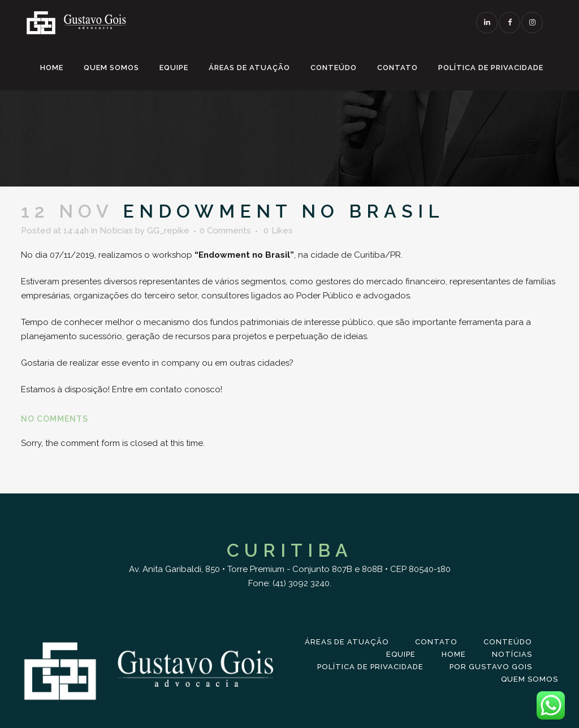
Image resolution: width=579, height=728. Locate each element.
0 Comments (225, 231)
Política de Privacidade (370, 667)
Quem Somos (530, 679)
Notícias (116, 231)
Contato (436, 642)
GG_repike (168, 231)
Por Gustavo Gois (491, 667)
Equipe (401, 654)
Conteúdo (508, 642)
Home (454, 654)
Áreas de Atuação (347, 642)
